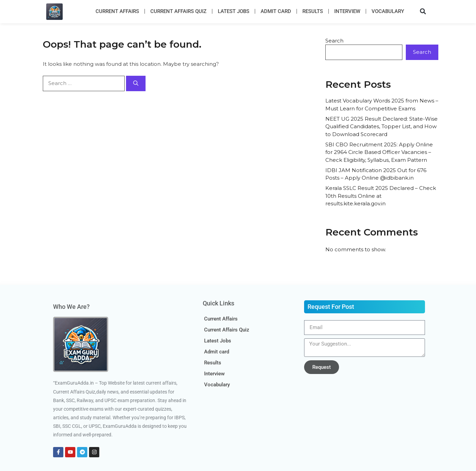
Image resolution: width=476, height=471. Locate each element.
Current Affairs (117, 11)
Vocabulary (388, 11)
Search (334, 41)
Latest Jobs (234, 11)
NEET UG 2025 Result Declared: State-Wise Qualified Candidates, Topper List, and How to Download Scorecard (381, 126)
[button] (423, 11)
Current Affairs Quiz (178, 11)
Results (313, 11)
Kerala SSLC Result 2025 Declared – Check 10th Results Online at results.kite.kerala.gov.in (381, 196)
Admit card (276, 11)
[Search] (136, 83)
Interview (347, 11)
